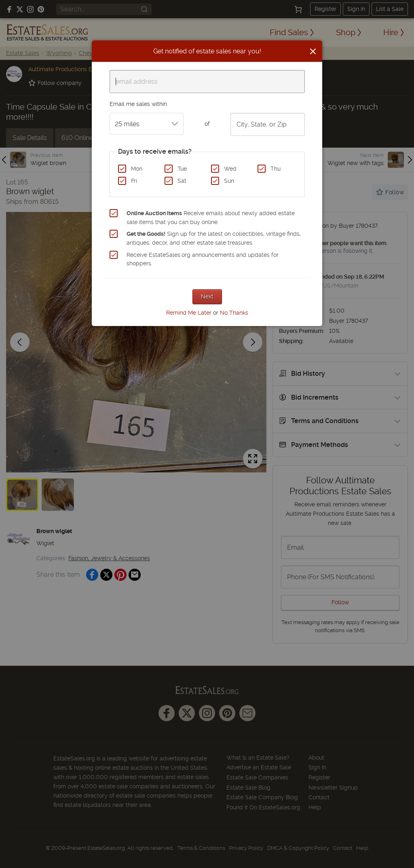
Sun (229, 181)
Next (207, 296)
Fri (134, 181)
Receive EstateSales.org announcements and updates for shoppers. (203, 259)
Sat (182, 181)
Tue (182, 169)
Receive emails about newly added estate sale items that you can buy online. (211, 218)
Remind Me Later (189, 313)
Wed (230, 169)
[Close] (313, 51)
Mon (137, 169)
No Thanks (234, 313)
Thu (276, 169)
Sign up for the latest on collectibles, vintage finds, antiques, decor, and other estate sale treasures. (214, 238)
